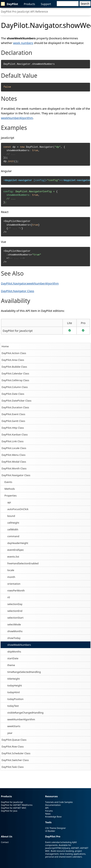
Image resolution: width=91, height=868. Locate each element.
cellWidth (13, 529)
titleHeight (13, 679)
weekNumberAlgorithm (21, 719)
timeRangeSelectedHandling (24, 672)
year (10, 733)
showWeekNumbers (19, 645)
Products (29, 4)
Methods (10, 489)
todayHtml (13, 692)
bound (11, 516)
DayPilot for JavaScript (18, 331)
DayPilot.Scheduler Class (16, 753)
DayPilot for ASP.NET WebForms (17, 805)
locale (11, 570)
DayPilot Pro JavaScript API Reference (24, 12)
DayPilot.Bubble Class (14, 367)
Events (8, 482)
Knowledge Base (53, 817)
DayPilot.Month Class (14, 468)
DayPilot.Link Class (13, 441)
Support (46, 4)
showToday (14, 638)
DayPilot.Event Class (13, 414)
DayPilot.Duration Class (15, 407)
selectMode (14, 624)
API (47, 808)
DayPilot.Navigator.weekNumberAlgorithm (30, 283)
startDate (13, 658)
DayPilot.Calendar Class (15, 373)
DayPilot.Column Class (15, 387)
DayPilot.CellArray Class (15, 380)
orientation (14, 584)
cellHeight (13, 523)
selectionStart (15, 618)
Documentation (53, 805)
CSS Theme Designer (55, 828)
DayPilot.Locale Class (14, 448)
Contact (5, 842)
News (48, 814)
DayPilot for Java (9, 811)
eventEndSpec (16, 550)
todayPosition (15, 699)
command (13, 536)
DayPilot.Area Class (13, 360)
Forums (49, 811)
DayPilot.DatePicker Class (16, 401)
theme (11, 665)
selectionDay (15, 604)
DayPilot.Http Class (13, 428)
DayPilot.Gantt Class (13, 421)
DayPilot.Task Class (13, 767)
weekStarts (14, 726)
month (11, 577)
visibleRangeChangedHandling (25, 713)
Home (5, 346)
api (9, 502)
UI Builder (50, 831)
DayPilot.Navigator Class (16, 475)
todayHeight (15, 685)
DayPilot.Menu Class (13, 455)
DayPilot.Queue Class (14, 740)
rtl (9, 597)
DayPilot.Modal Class (14, 462)
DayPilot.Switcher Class (15, 760)
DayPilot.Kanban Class (15, 434)
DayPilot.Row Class (13, 746)
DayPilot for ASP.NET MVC (14, 808)
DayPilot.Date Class (13, 394)
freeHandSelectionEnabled (23, 563)
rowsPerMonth (16, 590)
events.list (13, 557)
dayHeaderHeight (18, 543)
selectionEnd (15, 611)
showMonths (15, 631)
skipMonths (14, 652)
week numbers (23, 43)
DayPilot (10, 4)
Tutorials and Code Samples (59, 802)
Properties (11, 496)
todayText (13, 706)
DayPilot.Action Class (14, 353)
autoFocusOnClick (18, 509)
